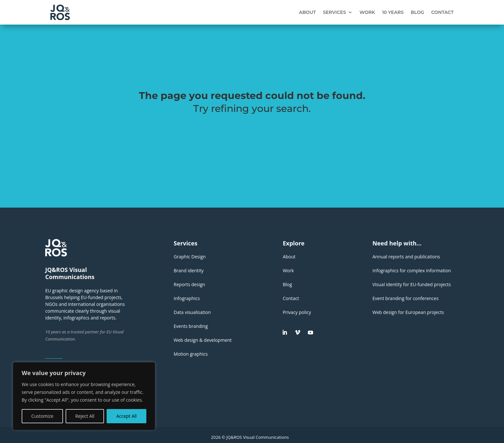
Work (367, 12)
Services (335, 12)
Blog (417, 12)
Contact (442, 12)
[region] (84, 396)
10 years (393, 12)
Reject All (85, 416)
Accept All (126, 416)
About (307, 12)
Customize (42, 416)
